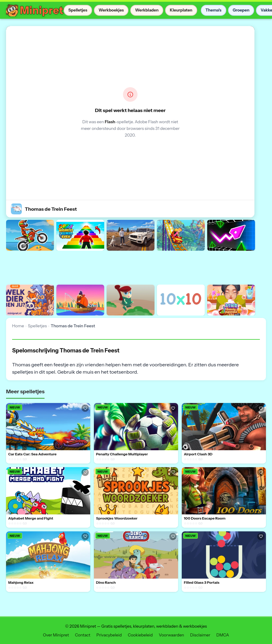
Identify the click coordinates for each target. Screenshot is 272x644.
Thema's (213, 10)
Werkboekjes (111, 10)
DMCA (223, 635)
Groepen (241, 10)
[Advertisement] (116, 267)
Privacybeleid (109, 635)
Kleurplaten (181, 10)
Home (18, 326)
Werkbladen (147, 10)
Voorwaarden (171, 635)
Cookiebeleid (140, 635)
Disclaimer (200, 635)
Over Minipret (56, 635)
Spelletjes (78, 10)
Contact (83, 635)
